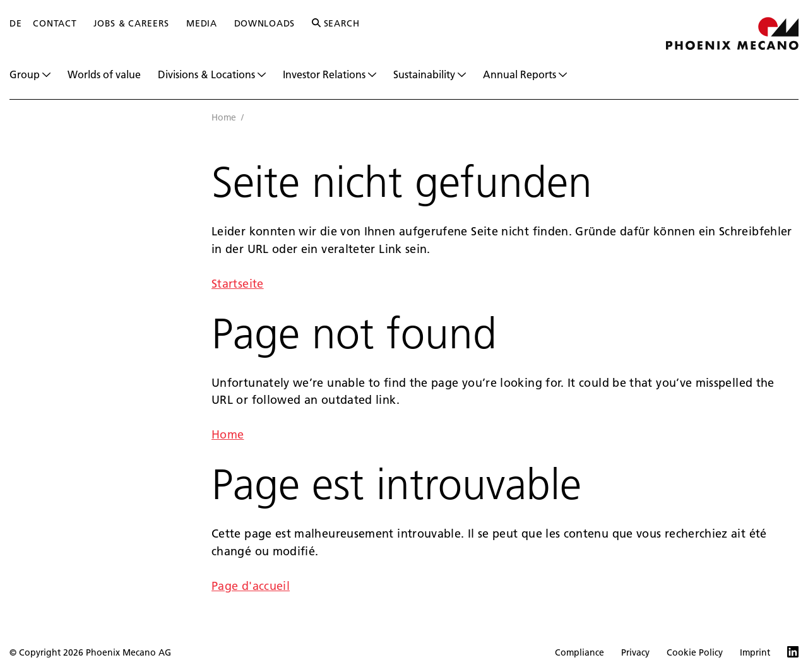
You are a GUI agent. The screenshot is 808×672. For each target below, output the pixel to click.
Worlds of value (104, 74)
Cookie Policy (695, 652)
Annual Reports (525, 74)
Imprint (755, 652)
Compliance (579, 652)
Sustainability (430, 74)
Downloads (264, 23)
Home (224, 117)
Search (336, 23)
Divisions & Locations (212, 74)
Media (202, 23)
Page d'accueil (251, 586)
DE (15, 23)
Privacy (635, 652)
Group (30, 74)
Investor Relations (330, 74)
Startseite (238, 284)
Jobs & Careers (131, 23)
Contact (55, 23)
